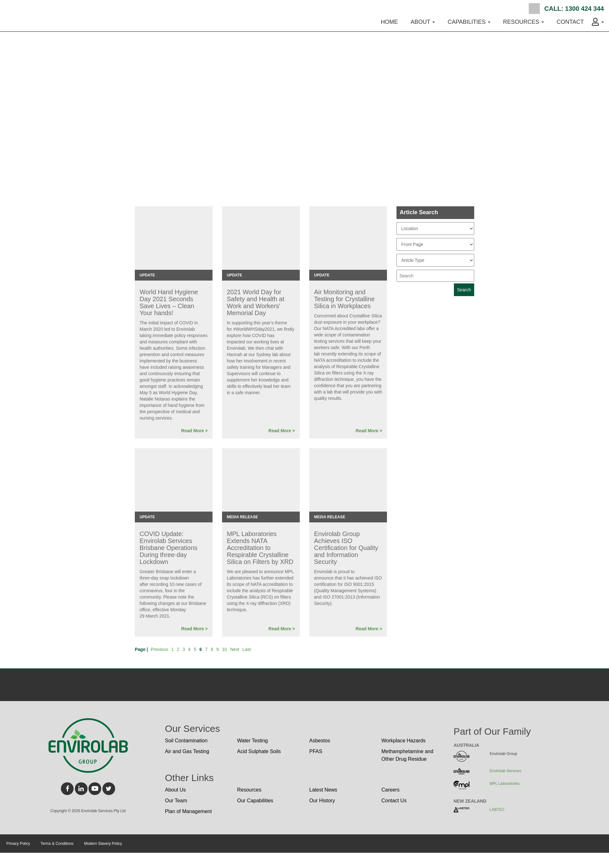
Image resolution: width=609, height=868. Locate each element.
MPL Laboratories (505, 784)
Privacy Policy (18, 844)
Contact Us (394, 801)
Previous (159, 649)
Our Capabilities (255, 801)
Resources (249, 790)
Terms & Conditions (57, 844)
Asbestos (320, 741)
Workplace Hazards (404, 741)
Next (235, 649)
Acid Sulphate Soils (259, 751)
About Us (175, 790)
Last (246, 649)
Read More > (194, 431)
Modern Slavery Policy (103, 844)
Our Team (176, 801)
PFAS (316, 751)
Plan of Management (188, 811)
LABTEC (497, 810)
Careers (391, 790)
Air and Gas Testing (187, 751)
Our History (322, 801)
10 (225, 649)
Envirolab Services (505, 771)
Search (534, 9)
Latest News (323, 790)
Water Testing (253, 741)
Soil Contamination (186, 741)
